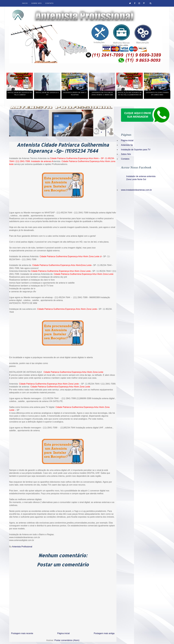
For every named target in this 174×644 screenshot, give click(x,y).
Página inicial (63, 633)
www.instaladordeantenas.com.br (136, 190)
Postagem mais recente (22, 633)
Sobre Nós (37, 3)
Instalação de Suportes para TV (136, 150)
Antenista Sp (127, 145)
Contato (49, 3)
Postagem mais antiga (104, 633)
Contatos (125, 159)
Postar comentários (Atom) (67, 640)
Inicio (25, 3)
